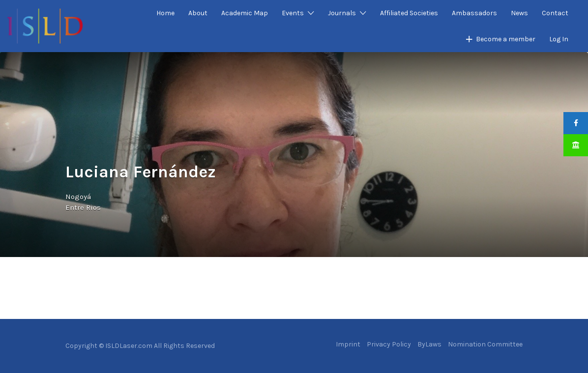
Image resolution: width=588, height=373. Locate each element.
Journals (342, 13)
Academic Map (245, 13)
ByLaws (429, 344)
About (198, 13)
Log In (559, 39)
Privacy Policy (389, 344)
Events (293, 13)
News (519, 13)
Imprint (348, 344)
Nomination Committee (485, 344)
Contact (555, 13)
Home (165, 13)
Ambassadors (474, 13)
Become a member (506, 39)
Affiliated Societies (409, 13)
